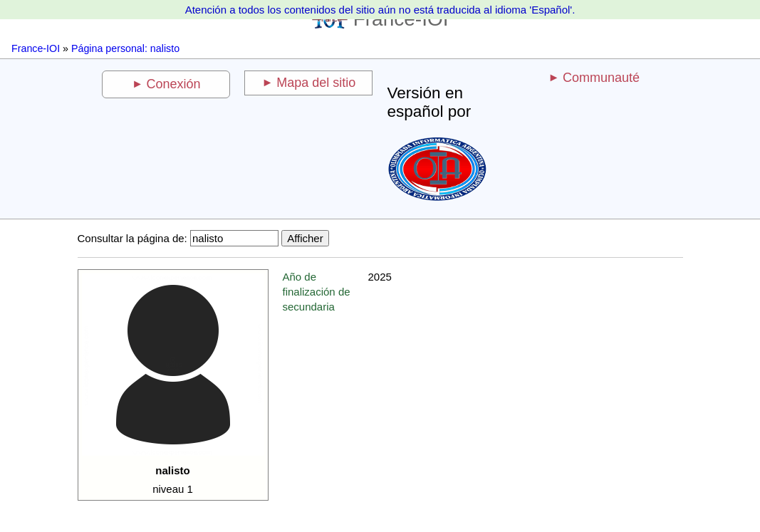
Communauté (601, 78)
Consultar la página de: (132, 238)
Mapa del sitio (316, 83)
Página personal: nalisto (125, 48)
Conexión (173, 84)
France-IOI (36, 48)
